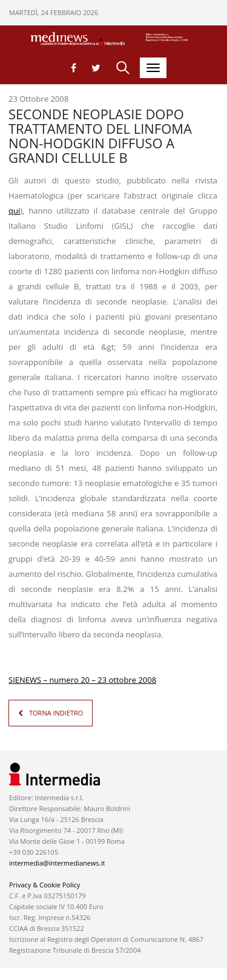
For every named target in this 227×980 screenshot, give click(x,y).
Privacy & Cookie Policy (44, 885)
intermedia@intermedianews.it (57, 863)
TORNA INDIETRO (56, 713)
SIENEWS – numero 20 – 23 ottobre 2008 (82, 680)
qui (14, 211)
